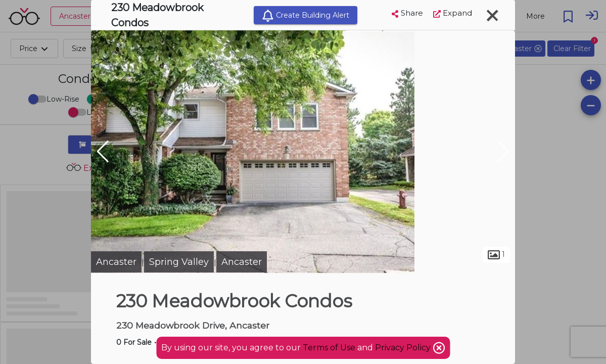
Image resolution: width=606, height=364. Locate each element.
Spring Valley (179, 262)
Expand (453, 13)
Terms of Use (329, 348)
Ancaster (116, 262)
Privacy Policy (404, 348)
